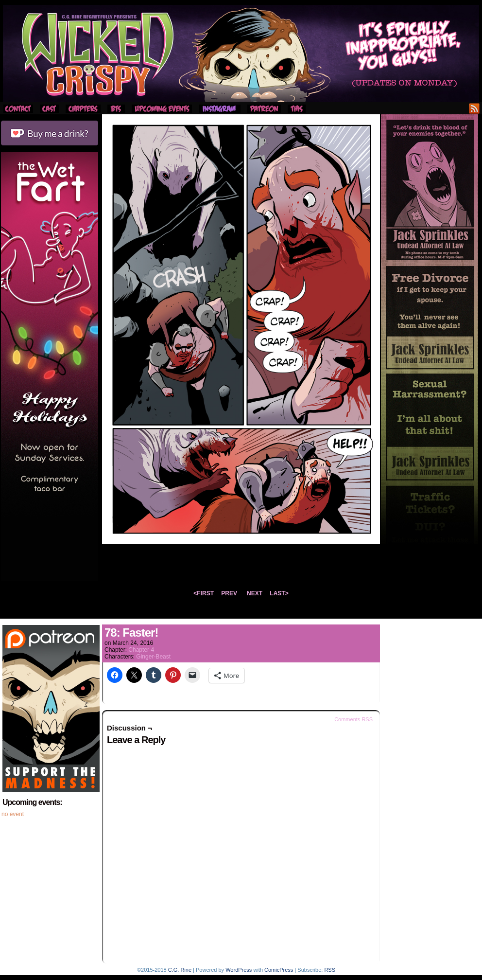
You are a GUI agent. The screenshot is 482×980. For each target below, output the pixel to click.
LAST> (279, 593)
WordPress (239, 970)
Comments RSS (353, 719)
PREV (229, 593)
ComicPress (279, 970)
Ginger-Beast (153, 657)
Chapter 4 (141, 650)
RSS (474, 108)
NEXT (255, 593)
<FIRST (204, 593)
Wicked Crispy (241, 53)
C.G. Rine (180, 970)
